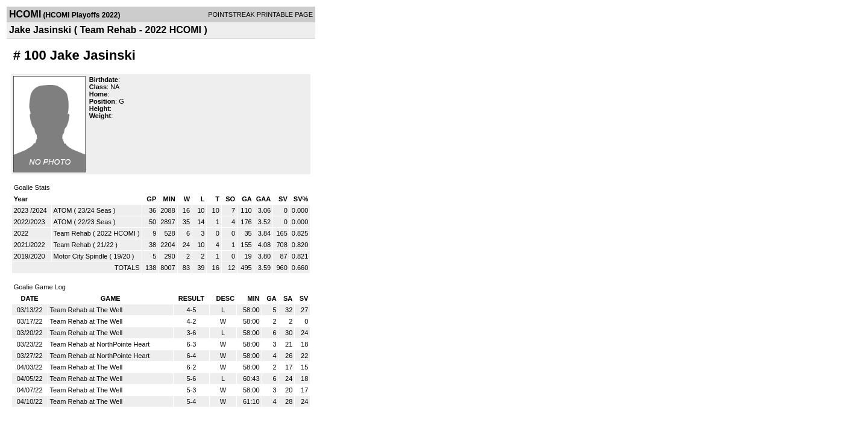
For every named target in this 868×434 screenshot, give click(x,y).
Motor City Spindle (81, 256)
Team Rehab (72, 233)
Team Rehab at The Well (86, 310)
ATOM (63, 210)
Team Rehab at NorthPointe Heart (100, 344)
